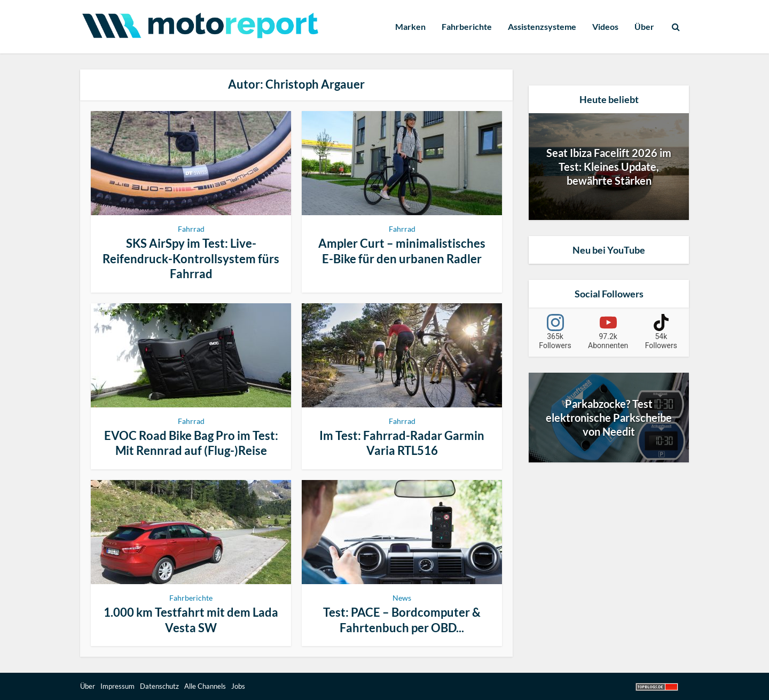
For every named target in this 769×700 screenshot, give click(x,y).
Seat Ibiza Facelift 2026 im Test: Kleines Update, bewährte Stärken (609, 167)
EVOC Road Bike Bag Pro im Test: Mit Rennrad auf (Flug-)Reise (191, 443)
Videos (605, 26)
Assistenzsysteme (542, 26)
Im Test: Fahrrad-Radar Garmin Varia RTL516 (402, 443)
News (402, 598)
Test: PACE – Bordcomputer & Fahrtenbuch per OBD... (402, 620)
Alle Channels (205, 686)
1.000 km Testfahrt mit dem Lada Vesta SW (191, 620)
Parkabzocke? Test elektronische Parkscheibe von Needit (609, 418)
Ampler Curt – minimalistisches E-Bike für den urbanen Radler (402, 251)
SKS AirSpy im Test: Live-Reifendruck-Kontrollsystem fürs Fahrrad (191, 258)
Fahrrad (191, 229)
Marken (410, 26)
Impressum (117, 686)
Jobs (238, 686)
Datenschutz (159, 686)
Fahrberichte (467, 26)
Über (644, 26)
